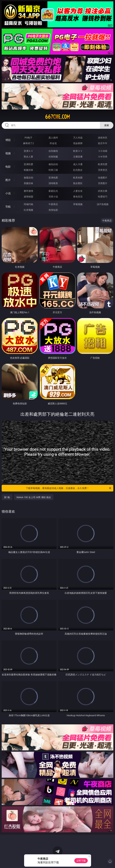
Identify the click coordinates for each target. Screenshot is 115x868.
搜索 (107, 125)
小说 (8, 193)
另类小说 (53, 197)
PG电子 (29, 138)
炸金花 (53, 143)
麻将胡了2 (28, 143)
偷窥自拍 (28, 178)
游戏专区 (103, 138)
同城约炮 (28, 204)
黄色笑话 (78, 197)
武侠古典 (103, 191)
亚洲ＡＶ (28, 151)
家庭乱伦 (53, 191)
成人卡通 (78, 164)
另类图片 (103, 183)
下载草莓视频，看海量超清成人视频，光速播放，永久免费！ (69, 488)
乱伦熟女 (78, 170)
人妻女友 (78, 191)
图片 (8, 180)
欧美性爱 (103, 164)
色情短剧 (53, 210)
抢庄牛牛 (103, 143)
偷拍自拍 (53, 164)
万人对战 (78, 138)
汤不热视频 (103, 204)
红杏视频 (28, 210)
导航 (8, 207)
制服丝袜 (28, 170)
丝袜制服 (53, 157)
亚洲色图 (53, 178)
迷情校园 (28, 197)
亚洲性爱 (28, 164)
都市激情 (28, 191)
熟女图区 (78, 183)
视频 (8, 153)
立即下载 (81, 861)
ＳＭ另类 (103, 157)
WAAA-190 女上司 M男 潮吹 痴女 (34, 497)
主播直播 (78, 157)
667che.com (58, 117)
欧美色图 (78, 178)
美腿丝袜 (28, 183)
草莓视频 (78, 204)
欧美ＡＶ (78, 151)
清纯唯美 (53, 183)
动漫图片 (103, 178)
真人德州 (53, 138)
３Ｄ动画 (103, 151)
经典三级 (53, 170)
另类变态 (103, 170)
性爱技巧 (103, 197)
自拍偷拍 (53, 151)
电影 (8, 167)
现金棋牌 (78, 143)
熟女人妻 (28, 157)
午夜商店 (53, 204)
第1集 (7, 497)
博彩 (8, 140)
